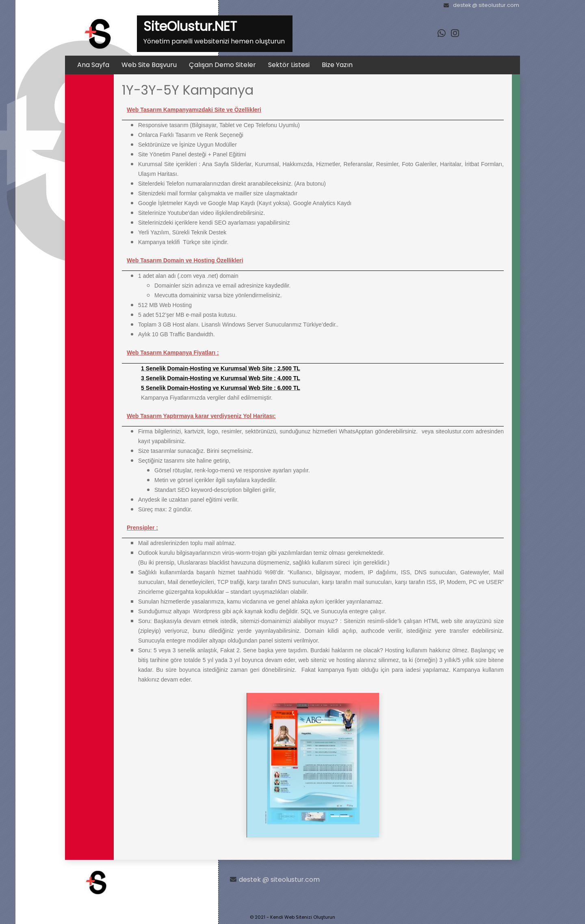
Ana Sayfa (93, 65)
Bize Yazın (337, 65)
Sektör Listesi (289, 65)
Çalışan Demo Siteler (222, 65)
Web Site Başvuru (149, 65)
